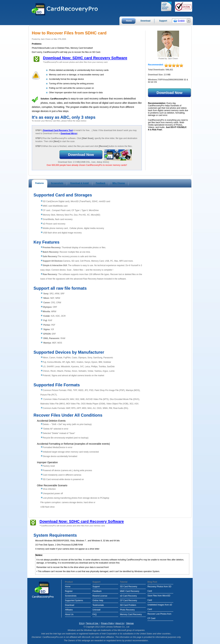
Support (96, 587)
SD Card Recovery (129, 587)
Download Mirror (69, 133)
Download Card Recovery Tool (58, 130)
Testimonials (98, 605)
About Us (69, 614)
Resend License (100, 596)
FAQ (95, 614)
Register (69, 591)
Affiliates (69, 610)
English (181, 21)
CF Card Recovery (128, 600)
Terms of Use (92, 623)
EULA (82, 623)
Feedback (97, 591)
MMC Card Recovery (130, 591)
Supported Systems (74, 600)
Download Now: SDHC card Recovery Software (85, 58)
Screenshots (71, 596)
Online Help (98, 600)
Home (68, 587)
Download (70, 605)
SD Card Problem (128, 605)
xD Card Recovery (128, 596)
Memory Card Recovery (131, 614)
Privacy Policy (108, 623)
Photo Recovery (127, 610)
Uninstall (96, 610)
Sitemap (130, 623)
